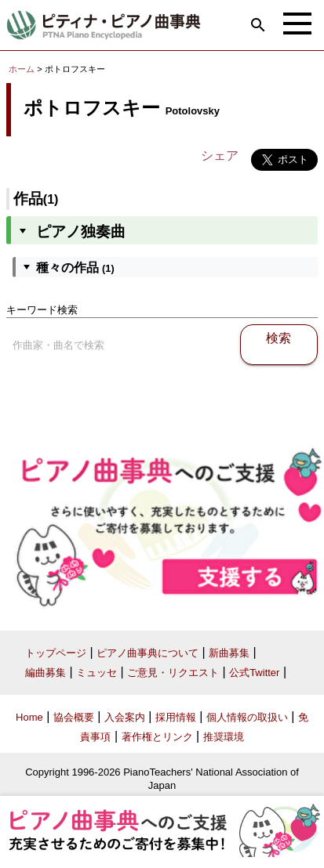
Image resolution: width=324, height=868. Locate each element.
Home (29, 717)
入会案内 (125, 717)
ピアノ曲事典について (147, 653)
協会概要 (74, 717)
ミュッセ (96, 673)
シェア (220, 156)
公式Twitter (254, 673)
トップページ (56, 653)
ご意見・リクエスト (173, 673)
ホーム (22, 69)
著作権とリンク (157, 737)
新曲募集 (229, 653)
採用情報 (176, 717)
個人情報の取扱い (247, 717)
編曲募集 (46, 673)
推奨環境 (224, 737)
